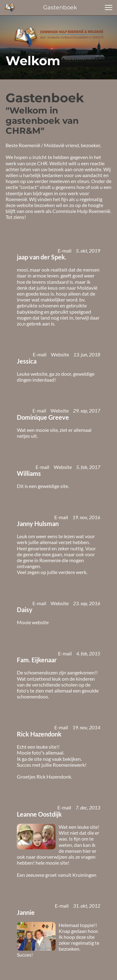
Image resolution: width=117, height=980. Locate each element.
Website (60, 354)
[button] (109, 7)
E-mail (65, 251)
